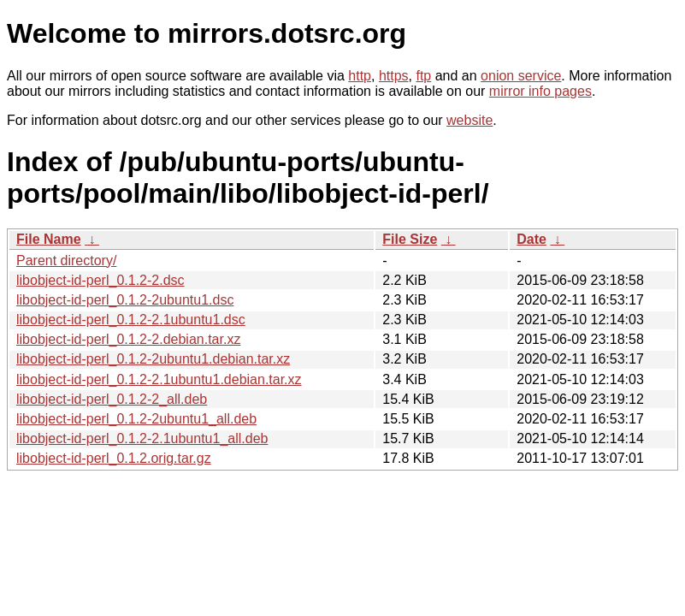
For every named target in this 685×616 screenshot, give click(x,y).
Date (531, 239)
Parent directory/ (66, 261)
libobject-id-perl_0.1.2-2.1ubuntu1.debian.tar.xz (159, 379)
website (469, 120)
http (360, 76)
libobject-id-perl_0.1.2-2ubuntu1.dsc (125, 300)
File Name (49, 239)
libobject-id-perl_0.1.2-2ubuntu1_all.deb (136, 419)
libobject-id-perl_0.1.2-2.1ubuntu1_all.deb (142, 438)
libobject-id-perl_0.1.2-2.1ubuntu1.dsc (131, 320)
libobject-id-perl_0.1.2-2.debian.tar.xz (128, 339)
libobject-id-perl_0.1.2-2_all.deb (112, 399)
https (394, 76)
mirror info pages (540, 91)
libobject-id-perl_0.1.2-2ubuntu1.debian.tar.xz (153, 359)
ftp (423, 76)
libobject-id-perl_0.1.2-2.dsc (100, 280)
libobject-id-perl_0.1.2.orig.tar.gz (114, 458)
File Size (410, 239)
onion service (521, 76)
